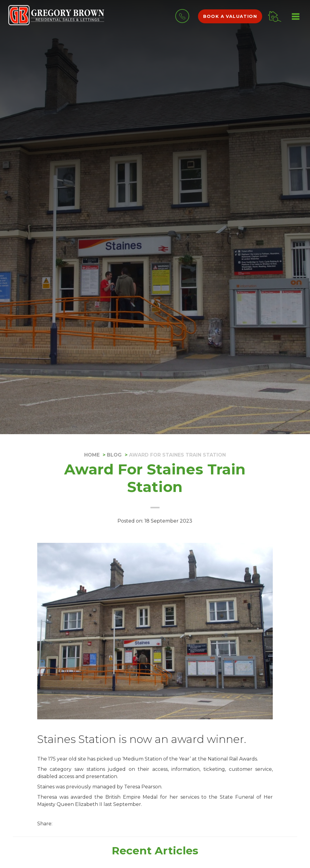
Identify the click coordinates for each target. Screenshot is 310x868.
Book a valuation (230, 16)
